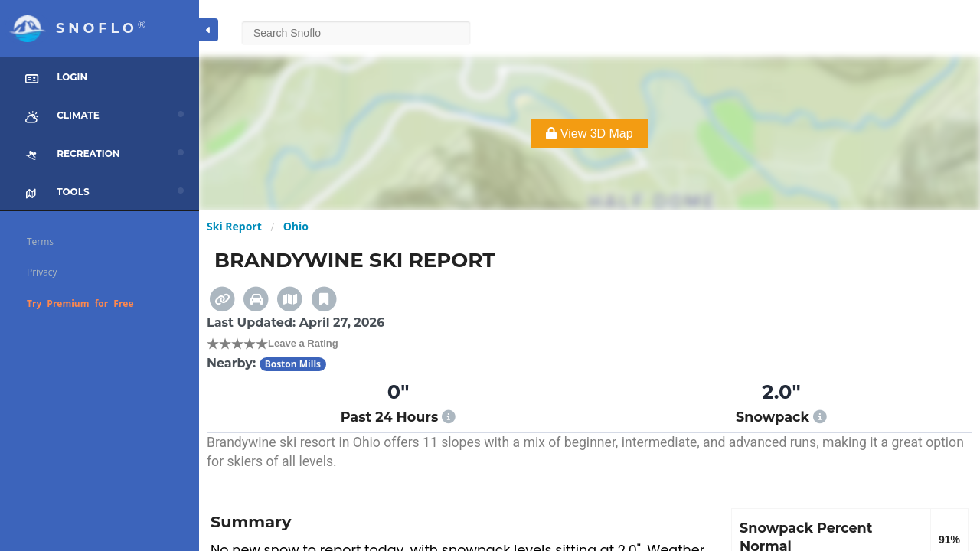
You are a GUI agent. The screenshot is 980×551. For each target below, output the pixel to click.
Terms (40, 241)
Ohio (296, 226)
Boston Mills (293, 364)
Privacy (42, 272)
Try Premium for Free (80, 303)
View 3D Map (589, 134)
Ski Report (234, 226)
